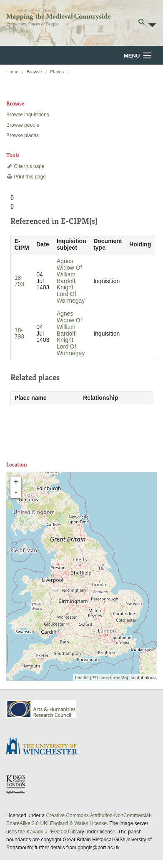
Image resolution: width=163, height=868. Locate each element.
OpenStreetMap (113, 677)
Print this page (26, 177)
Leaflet (82, 677)
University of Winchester (45, 747)
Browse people (23, 125)
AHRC (42, 709)
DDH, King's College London (16, 784)
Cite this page (25, 166)
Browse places (23, 135)
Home (12, 72)
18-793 (19, 281)
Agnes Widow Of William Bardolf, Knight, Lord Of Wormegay (71, 281)
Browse (34, 72)
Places (57, 72)
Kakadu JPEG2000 (48, 832)
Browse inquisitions (28, 115)
